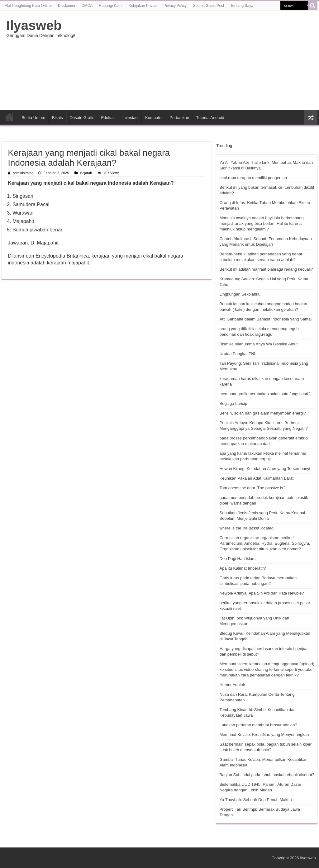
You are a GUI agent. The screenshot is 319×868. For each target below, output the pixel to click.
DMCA (87, 6)
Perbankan (179, 118)
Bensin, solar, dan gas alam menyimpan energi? (263, 413)
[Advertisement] (199, 60)
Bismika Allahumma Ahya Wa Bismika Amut (258, 344)
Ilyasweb (34, 25)
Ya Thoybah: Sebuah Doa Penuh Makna (255, 800)
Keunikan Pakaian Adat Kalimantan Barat (256, 478)
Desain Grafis (82, 118)
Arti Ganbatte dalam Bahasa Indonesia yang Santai (265, 319)
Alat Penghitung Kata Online (28, 6)
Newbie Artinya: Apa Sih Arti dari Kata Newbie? (262, 593)
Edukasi (108, 118)
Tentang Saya (242, 6)
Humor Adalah (232, 685)
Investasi (130, 118)
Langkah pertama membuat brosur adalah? (258, 725)
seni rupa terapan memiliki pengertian (253, 178)
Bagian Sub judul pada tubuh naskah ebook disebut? (267, 775)
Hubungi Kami (110, 6)
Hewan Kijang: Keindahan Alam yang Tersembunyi (265, 469)
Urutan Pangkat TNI (237, 354)
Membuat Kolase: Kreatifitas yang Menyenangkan (264, 735)
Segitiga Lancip (233, 403)
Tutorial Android (210, 118)
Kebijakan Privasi (143, 6)
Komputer (154, 118)
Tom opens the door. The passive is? (252, 488)
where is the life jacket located (246, 528)
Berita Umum (33, 118)
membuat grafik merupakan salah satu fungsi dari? (265, 394)
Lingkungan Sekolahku (240, 294)
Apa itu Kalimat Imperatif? (243, 568)
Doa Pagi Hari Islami (238, 559)
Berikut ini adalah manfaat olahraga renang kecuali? (266, 269)
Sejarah (86, 173)
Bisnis (57, 118)
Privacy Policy (175, 6)
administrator (23, 173)
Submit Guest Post (208, 6)
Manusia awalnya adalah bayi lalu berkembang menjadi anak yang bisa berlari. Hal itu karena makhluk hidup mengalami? (261, 223)
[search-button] (313, 6)
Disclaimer (67, 6)
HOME (10, 117)
